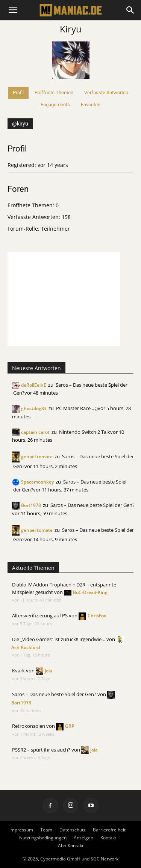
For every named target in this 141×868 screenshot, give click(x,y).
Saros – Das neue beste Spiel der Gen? (92, 505)
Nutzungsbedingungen (43, 838)
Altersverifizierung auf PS (40, 615)
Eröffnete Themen (54, 93)
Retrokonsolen (29, 726)
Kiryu (71, 29)
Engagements (55, 105)
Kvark (18, 671)
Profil (18, 93)
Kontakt (108, 838)
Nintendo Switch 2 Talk (85, 432)
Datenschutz (73, 830)
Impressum (21, 830)
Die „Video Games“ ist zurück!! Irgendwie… (59, 639)
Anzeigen (83, 838)
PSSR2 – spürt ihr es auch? (41, 750)
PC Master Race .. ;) (77, 408)
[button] (130, 10)
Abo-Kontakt (71, 846)
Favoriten (91, 105)
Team (46, 830)
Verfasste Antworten (106, 93)
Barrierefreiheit (109, 830)
